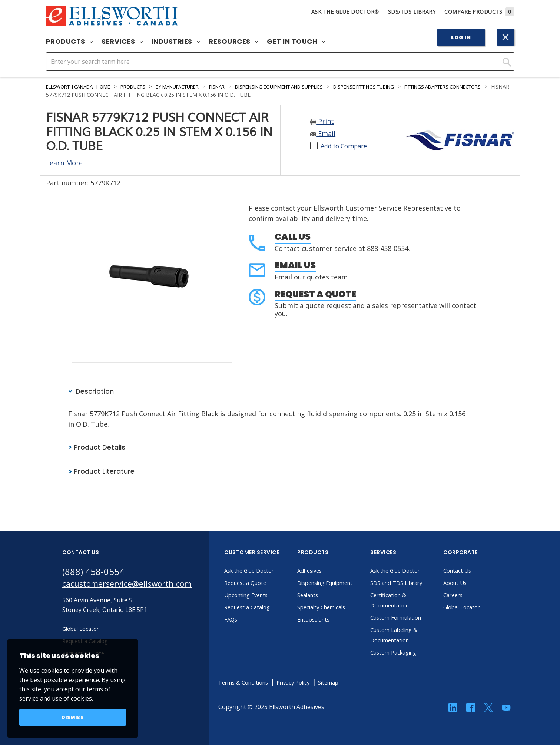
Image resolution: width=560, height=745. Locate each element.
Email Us (295, 265)
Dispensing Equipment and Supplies (311, 87)
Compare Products (479, 12)
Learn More (64, 163)
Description (91, 391)
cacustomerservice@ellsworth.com (134, 585)
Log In (461, 37)
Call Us (293, 237)
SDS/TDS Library (412, 12)
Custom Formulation (412, 618)
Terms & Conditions (259, 683)
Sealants (322, 606)
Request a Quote (315, 294)
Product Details (97, 447)
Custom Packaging (410, 653)
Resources (233, 42)
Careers (468, 596)
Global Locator (477, 608)
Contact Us (472, 571)
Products (69, 42)
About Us (470, 583)
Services (122, 42)
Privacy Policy (314, 683)
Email (323, 133)
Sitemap (352, 683)
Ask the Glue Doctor (265, 571)
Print (322, 121)
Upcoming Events (262, 596)
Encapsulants (329, 630)
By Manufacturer (195, 87)
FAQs (245, 620)
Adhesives (324, 571)
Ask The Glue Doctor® (345, 12)
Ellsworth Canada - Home (83, 87)
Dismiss (73, 717)
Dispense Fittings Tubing (408, 87)
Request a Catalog (263, 608)
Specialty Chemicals (337, 618)
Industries (176, 42)
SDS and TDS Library (412, 583)
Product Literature (101, 472)
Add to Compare (347, 146)
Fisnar (240, 87)
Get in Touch (296, 42)
